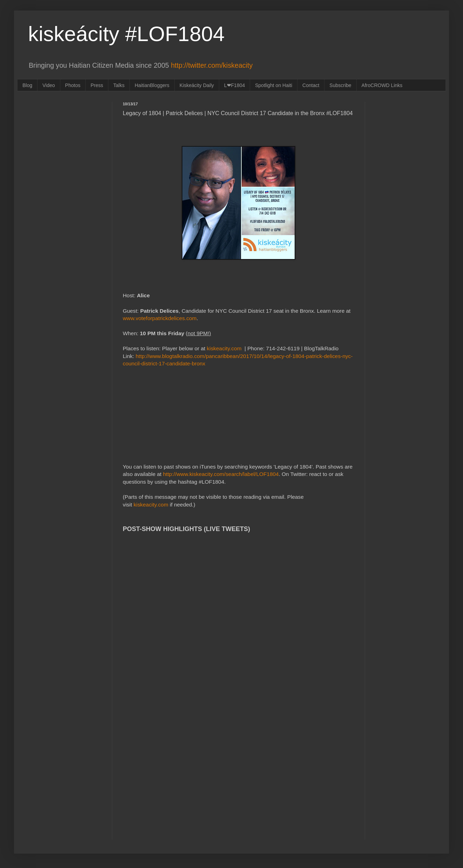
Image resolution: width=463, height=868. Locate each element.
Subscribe (340, 85)
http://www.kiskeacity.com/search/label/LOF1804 (221, 474)
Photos (73, 85)
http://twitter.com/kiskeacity (212, 65)
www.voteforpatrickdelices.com (160, 318)
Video (49, 85)
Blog (27, 85)
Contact (311, 85)
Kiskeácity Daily (197, 85)
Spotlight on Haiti (274, 85)
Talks (119, 85)
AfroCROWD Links (382, 85)
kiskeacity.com (224, 348)
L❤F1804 (234, 85)
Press (97, 85)
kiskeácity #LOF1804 (126, 34)
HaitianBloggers (152, 85)
